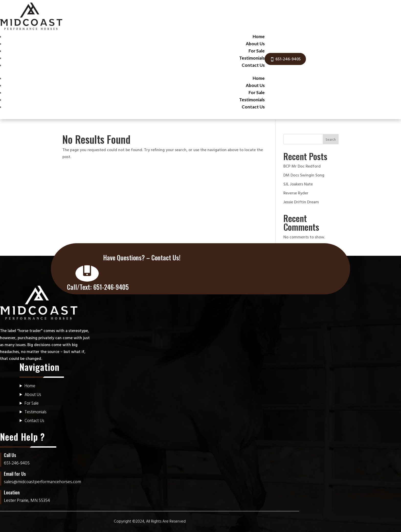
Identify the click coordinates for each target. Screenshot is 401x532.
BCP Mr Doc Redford (302, 167)
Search (331, 140)
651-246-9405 (288, 59)
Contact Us (253, 65)
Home (259, 36)
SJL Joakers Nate (298, 184)
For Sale (257, 51)
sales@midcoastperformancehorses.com (42, 482)
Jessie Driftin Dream (301, 202)
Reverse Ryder (296, 193)
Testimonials (252, 58)
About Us (255, 44)
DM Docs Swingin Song (304, 175)
